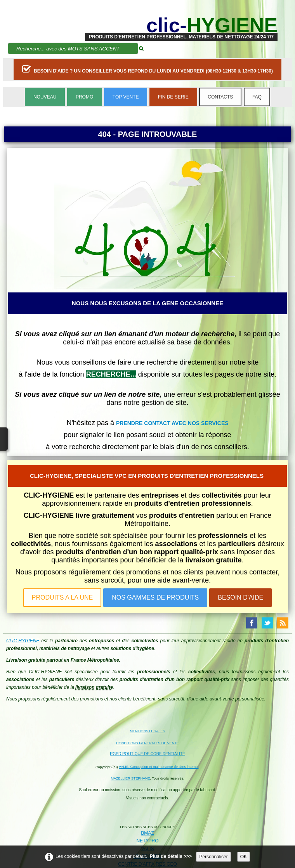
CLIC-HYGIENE (23, 641)
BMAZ (147, 833)
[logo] (181, 25)
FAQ (257, 97)
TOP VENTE (126, 97)
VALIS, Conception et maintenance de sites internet (159, 767)
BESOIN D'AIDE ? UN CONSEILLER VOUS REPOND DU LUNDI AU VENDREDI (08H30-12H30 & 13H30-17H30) (147, 69)
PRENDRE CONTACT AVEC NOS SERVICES (172, 423)
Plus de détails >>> (171, 856)
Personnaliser (213, 857)
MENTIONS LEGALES (147, 731)
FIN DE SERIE (173, 97)
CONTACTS (220, 97)
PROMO (84, 97)
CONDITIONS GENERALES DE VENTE (147, 743)
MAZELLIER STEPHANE (131, 778)
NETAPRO (147, 841)
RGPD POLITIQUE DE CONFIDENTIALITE (147, 754)
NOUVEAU (45, 97)
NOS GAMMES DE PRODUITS (155, 597)
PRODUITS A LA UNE (62, 597)
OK (244, 857)
